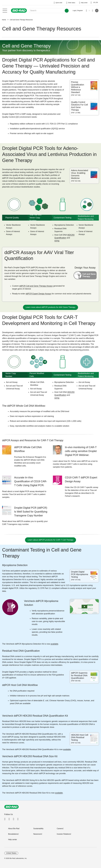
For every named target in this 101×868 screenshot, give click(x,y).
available (54, 644)
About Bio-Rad (14, 829)
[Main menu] (5, 10)
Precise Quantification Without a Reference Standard (78, 87)
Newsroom (37, 834)
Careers (60, 829)
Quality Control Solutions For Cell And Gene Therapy (79, 106)
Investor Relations (64, 834)
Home (4, 20)
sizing (57, 241)
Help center (13, 840)
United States (11, 853)
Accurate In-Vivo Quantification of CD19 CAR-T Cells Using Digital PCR (31, 481)
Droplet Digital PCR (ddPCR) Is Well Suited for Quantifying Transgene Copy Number (31, 512)
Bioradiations (13, 834)
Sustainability (38, 829)
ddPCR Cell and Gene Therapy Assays (36, 286)
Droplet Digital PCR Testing (80, 574)
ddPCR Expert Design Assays (38, 294)
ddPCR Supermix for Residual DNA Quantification (79, 675)
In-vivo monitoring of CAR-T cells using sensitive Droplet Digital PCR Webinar (81, 451)
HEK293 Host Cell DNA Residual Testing (80, 737)
